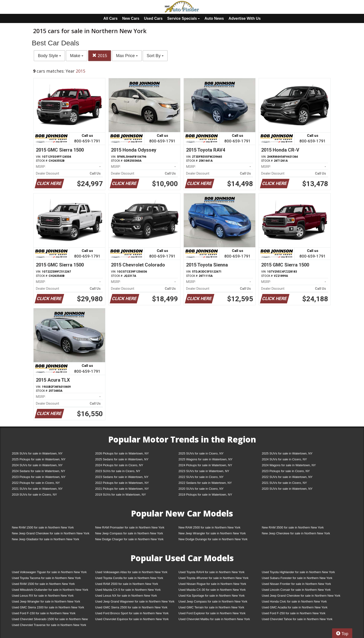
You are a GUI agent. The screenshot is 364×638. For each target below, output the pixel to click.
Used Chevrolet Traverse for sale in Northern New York (49, 625)
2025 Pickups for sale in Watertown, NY (39, 459)
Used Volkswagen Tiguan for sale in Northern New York (49, 572)
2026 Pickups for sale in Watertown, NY (122, 453)
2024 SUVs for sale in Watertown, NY (37, 465)
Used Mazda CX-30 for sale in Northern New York (212, 590)
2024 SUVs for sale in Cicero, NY (284, 459)
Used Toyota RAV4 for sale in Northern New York (212, 572)
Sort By (155, 56)
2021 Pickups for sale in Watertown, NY (122, 489)
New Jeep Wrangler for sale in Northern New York (212, 533)
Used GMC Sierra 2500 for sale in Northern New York (131, 607)
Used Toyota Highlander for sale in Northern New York (298, 572)
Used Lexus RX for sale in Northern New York (43, 596)
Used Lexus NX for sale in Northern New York (126, 596)
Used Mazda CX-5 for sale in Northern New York (128, 590)
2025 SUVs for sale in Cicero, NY (201, 453)
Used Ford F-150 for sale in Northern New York (44, 613)
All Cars (110, 18)
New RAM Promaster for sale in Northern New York (130, 527)
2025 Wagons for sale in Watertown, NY (206, 459)
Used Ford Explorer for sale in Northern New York (212, 613)
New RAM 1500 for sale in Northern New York (43, 527)
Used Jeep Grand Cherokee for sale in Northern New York (301, 596)
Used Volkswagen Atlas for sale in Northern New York (131, 572)
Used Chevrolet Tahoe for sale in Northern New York (297, 619)
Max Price (127, 56)
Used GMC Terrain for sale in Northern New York (211, 607)
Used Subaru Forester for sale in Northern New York (297, 578)
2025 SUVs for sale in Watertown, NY (287, 453)
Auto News (214, 18)
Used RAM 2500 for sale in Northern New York (127, 584)
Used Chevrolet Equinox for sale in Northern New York (132, 619)
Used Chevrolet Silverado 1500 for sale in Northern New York (50, 620)
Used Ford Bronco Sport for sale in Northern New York (132, 613)
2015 (100, 56)
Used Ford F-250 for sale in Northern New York (294, 613)
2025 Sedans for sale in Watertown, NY (122, 459)
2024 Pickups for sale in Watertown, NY (205, 465)
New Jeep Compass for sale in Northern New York (129, 533)
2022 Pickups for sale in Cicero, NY (36, 483)
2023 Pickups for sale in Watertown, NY (39, 477)
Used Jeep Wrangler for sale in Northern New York (46, 601)
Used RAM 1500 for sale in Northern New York (43, 584)
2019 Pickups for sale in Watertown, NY (205, 495)
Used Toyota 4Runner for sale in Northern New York (214, 578)
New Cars (131, 18)
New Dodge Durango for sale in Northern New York (213, 539)
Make (77, 56)
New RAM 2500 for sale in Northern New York (210, 527)
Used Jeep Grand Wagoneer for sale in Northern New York (135, 601)
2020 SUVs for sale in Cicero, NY (201, 489)
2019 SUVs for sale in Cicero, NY (34, 495)
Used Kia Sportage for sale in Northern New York (212, 596)
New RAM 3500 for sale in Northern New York (293, 527)
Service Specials (184, 18)
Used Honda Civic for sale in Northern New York (294, 601)
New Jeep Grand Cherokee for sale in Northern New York (51, 533)
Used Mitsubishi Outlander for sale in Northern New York (50, 590)
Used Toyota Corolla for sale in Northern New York (129, 578)
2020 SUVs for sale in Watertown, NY (287, 489)
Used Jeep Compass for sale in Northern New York (213, 601)
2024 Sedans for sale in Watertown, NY (39, 471)
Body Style (49, 56)
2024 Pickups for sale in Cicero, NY (119, 465)
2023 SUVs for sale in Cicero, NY (118, 471)
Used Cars (153, 18)
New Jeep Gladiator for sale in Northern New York (46, 539)
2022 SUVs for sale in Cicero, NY (201, 477)
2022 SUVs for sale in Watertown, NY (287, 477)
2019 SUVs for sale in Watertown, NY (121, 495)
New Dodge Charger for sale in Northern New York (129, 539)
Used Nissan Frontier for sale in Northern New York (297, 584)
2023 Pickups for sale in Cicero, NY (286, 471)
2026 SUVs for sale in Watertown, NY (37, 453)
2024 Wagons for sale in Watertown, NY (289, 465)
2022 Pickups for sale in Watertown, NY (122, 483)
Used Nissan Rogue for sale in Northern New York (212, 584)
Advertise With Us (245, 18)
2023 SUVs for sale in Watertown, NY (204, 471)
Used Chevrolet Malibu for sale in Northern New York (214, 619)
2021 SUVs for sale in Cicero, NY (284, 483)
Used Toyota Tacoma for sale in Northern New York (46, 578)
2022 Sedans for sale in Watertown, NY (205, 483)
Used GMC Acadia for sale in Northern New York (295, 607)
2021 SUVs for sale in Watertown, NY (37, 489)
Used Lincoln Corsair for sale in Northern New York (296, 590)
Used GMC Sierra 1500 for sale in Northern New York (48, 607)
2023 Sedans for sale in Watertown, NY (122, 477)
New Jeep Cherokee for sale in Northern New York (296, 533)
